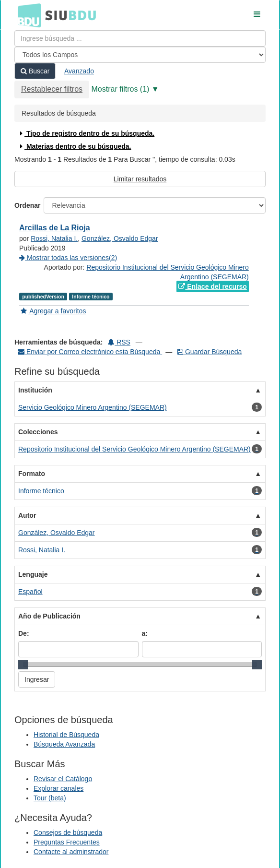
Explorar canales (58, 788)
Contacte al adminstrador (71, 852)
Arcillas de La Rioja (55, 228)
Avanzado (79, 71)
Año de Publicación (49, 616)
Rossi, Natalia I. (54, 238)
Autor (27, 515)
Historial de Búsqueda (66, 735)
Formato (32, 474)
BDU (27, 15)
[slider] (23, 665)
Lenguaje (33, 574)
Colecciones (38, 432)
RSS (119, 342)
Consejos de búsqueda (68, 832)
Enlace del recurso (212, 286)
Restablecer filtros (52, 89)
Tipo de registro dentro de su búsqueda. (86, 133)
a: (145, 633)
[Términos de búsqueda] (140, 38)
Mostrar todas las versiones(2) (68, 258)
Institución (35, 390)
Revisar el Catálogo (63, 779)
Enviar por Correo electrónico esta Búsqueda (90, 352)
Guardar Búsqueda (210, 352)
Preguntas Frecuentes (67, 842)
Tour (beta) (50, 798)
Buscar (35, 71)
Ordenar (27, 205)
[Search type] (140, 55)
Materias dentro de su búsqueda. (75, 146)
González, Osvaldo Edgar (120, 238)
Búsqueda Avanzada (64, 744)
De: (24, 633)
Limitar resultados (140, 179)
